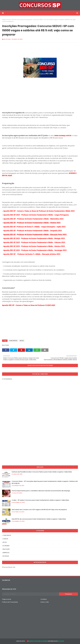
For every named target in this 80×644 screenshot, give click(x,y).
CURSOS (5, 539)
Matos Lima (7, 39)
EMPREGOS (6, 553)
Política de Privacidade (10, 602)
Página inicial (6, 20)
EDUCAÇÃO (6, 549)
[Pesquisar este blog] (31, 594)
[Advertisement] (40, 93)
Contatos (44, 599)
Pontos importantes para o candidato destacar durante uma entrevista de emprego (41, 491)
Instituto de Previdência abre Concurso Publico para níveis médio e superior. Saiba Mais (42, 472)
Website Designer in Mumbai (38, 641)
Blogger (61, 641)
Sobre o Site (45, 602)
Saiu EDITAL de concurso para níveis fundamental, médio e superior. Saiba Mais (39, 519)
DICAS (14, 20)
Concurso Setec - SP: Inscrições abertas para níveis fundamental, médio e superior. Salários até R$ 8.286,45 (45, 482)
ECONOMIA (6, 546)
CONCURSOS (13, 341)
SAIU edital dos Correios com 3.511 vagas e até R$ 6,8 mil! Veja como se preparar (39, 510)
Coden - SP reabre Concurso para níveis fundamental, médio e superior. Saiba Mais (40, 500)
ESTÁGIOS (6, 556)
